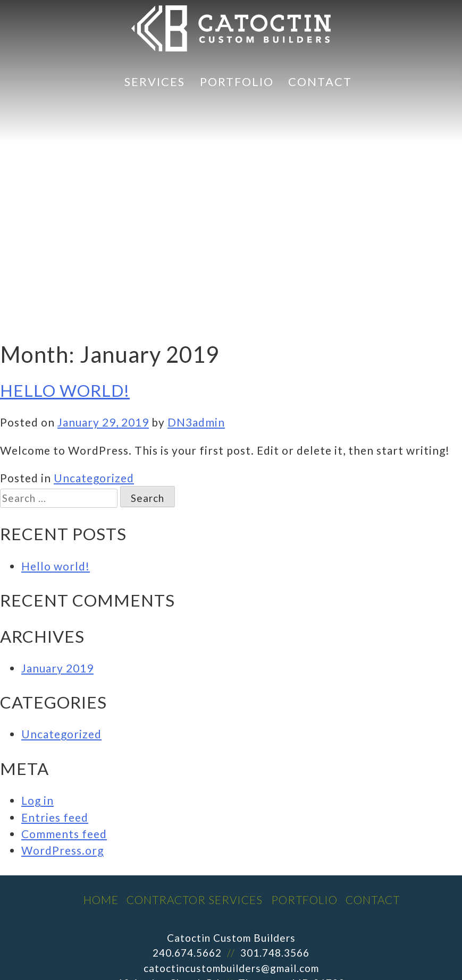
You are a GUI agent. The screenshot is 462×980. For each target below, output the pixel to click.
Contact (320, 82)
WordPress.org (62, 850)
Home (101, 900)
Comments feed (64, 834)
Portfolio (237, 82)
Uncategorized (94, 478)
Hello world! (65, 390)
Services (155, 82)
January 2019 (57, 668)
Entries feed (55, 817)
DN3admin (196, 422)
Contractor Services (195, 900)
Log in (37, 800)
